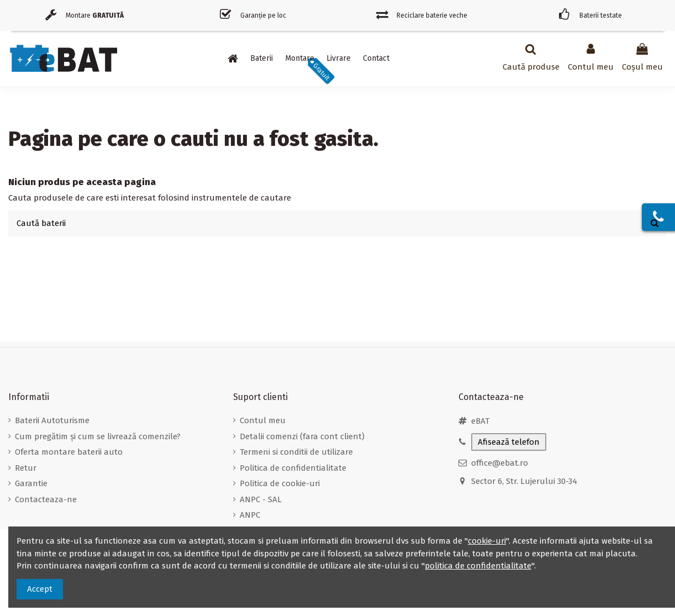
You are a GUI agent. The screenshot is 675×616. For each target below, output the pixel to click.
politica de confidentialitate (478, 566)
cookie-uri (487, 541)
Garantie (31, 483)
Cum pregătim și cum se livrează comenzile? (98, 436)
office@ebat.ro (500, 463)
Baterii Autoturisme (52, 420)
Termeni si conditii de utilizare (296, 452)
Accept (40, 589)
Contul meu (263, 420)
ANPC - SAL (261, 499)
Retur (26, 468)
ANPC (250, 515)
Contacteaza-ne (46, 499)
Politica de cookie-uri (280, 483)
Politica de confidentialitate (293, 468)
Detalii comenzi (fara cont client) (302, 436)
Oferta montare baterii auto (69, 452)
